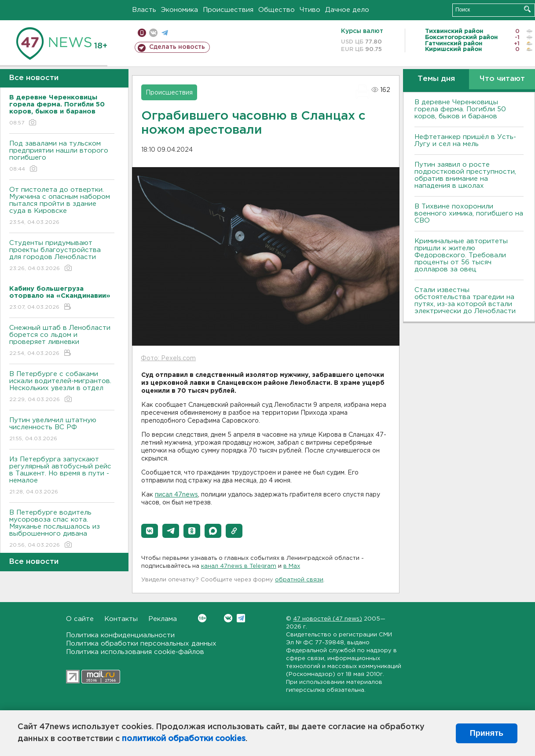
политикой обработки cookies (184, 739)
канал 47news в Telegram (239, 566)
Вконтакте (202, 618)
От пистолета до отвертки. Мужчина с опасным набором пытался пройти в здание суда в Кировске (62, 206)
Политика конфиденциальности (120, 635)
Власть (144, 10)
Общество (277, 10)
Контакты (121, 619)
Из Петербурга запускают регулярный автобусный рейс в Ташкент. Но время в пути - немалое (62, 476)
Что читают (502, 79)
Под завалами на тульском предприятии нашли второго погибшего (62, 157)
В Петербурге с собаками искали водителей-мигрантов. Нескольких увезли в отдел (62, 387)
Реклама (163, 619)
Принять (487, 733)
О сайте (80, 619)
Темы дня (436, 79)
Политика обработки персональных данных (141, 644)
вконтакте (153, 33)
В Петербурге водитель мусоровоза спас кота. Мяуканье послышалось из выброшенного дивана (62, 529)
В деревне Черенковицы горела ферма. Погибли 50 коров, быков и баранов (460, 109)
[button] (150, 531)
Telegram (241, 618)
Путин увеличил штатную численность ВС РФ (62, 430)
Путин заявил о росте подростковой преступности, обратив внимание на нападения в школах (465, 175)
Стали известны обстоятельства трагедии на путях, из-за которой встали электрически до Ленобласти (465, 301)
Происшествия (228, 10)
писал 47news (176, 495)
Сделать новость (177, 47)
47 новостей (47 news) (328, 619)
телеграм (165, 33)
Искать (527, 9)
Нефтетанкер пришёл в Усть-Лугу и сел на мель (465, 141)
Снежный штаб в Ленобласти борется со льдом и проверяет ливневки (62, 341)
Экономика (180, 10)
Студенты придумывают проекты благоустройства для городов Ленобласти (62, 256)
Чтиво (310, 10)
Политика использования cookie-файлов (135, 652)
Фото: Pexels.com (168, 358)
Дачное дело (347, 10)
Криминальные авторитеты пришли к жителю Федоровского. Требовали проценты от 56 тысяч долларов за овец (461, 255)
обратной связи (299, 580)
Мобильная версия (142, 33)
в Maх (292, 566)
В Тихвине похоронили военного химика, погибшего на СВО (469, 214)
